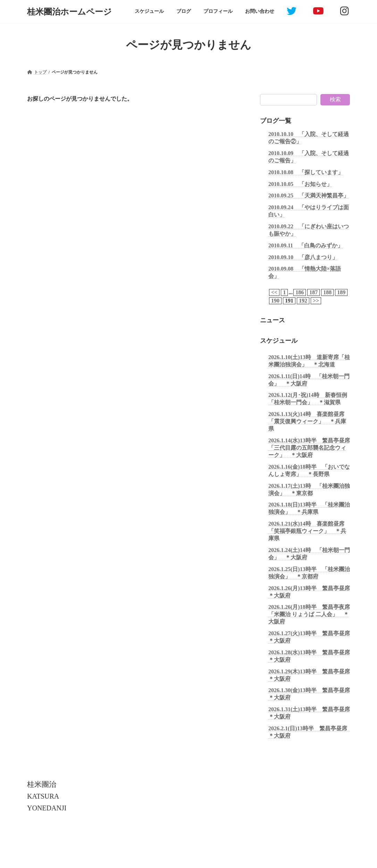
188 (327, 292)
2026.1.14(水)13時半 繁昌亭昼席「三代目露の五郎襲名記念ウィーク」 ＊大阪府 (309, 448)
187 (313, 292)
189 (341, 292)
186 (300, 292)
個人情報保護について (54, 838)
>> (316, 301)
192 (303, 301)
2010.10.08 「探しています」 (306, 172)
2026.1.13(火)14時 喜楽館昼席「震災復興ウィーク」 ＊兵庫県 (307, 421)
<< (274, 292)
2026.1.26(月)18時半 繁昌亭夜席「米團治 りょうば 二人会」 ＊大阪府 (309, 614)
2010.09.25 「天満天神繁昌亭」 (309, 195)
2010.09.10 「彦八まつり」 (303, 257)
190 (275, 301)
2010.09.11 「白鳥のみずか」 (306, 245)
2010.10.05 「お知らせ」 (300, 184)
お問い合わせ (152, 838)
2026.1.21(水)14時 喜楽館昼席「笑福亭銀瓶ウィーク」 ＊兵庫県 (307, 531)
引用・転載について (107, 838)
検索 (335, 99)
